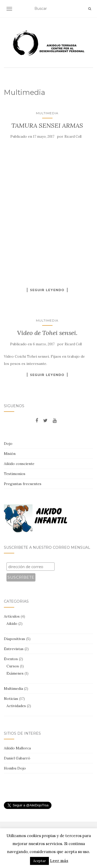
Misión (10, 454)
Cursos (13, 666)
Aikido (12, 624)
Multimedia (47, 113)
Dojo (8, 444)
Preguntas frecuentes (23, 484)
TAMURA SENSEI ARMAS (47, 125)
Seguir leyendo (47, 290)
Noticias (11, 699)
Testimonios (15, 474)
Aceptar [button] (39, 861)
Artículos (12, 616)
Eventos (11, 659)
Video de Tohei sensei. (47, 333)
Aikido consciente (19, 464)
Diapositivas (14, 639)
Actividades (16, 706)
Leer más (59, 861)
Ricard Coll (73, 137)
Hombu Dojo (15, 768)
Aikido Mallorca (17, 748)
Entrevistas (14, 649)
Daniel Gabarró (17, 758)
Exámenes (15, 673)
